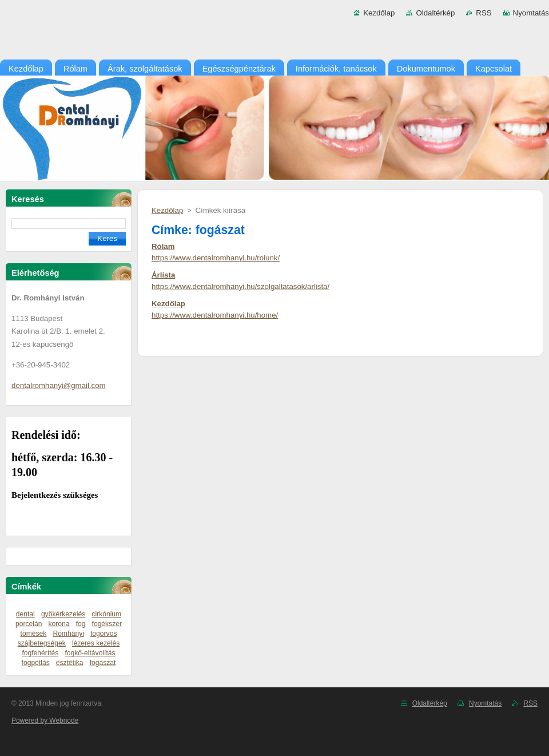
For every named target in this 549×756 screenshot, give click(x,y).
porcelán (29, 624)
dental (25, 614)
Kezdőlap (379, 13)
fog (81, 624)
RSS (484, 13)
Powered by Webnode (45, 721)
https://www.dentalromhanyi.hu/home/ (215, 315)
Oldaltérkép (435, 13)
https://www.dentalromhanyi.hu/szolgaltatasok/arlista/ (240, 286)
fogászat (103, 663)
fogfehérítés (40, 653)
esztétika (70, 663)
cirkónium (106, 614)
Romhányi (68, 634)
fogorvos (104, 634)
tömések (34, 634)
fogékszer (107, 624)
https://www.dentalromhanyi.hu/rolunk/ (216, 258)
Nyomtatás (531, 13)
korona (59, 624)
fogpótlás (36, 663)
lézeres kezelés (96, 643)
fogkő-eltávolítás (90, 653)
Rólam (163, 246)
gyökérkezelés (63, 614)
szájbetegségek (42, 643)
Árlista (163, 275)
